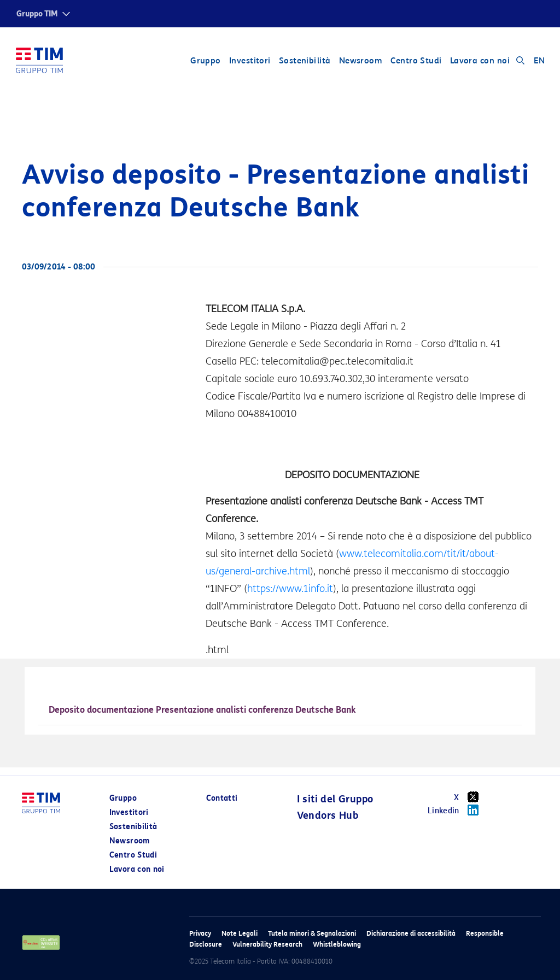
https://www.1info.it (290, 589)
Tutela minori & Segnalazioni (312, 933)
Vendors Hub (328, 815)
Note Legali (240, 933)
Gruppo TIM (37, 14)
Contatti (222, 798)
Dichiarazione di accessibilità (411, 933)
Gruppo (205, 61)
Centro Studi (415, 61)
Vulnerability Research (267, 944)
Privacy (200, 933)
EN (539, 61)
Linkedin (457, 810)
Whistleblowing (337, 944)
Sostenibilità (304, 61)
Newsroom (360, 61)
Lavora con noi (479, 61)
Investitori (249, 61)
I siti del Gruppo (335, 799)
